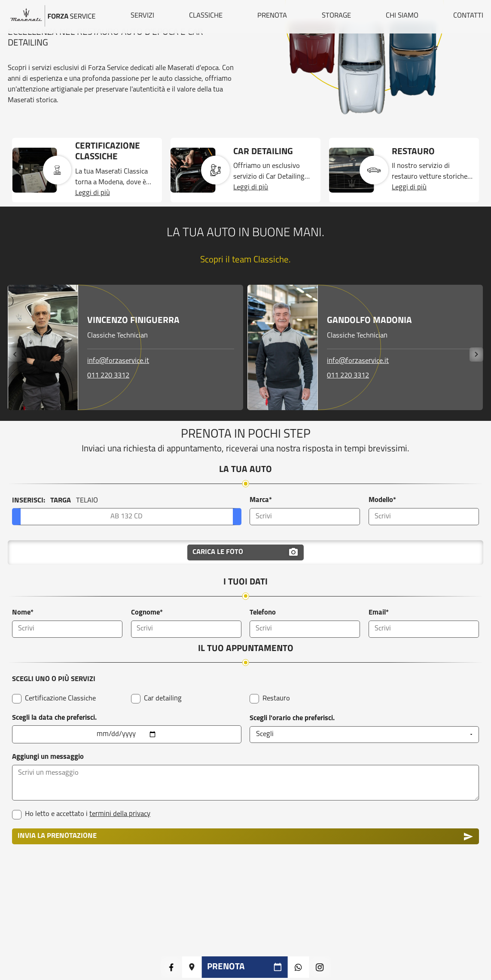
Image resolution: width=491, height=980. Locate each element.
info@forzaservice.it (118, 361)
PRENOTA (272, 16)
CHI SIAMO (402, 16)
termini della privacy (120, 814)
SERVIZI (142, 16)
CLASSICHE (206, 16)
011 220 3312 (108, 375)
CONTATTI (468, 16)
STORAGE (336, 16)
